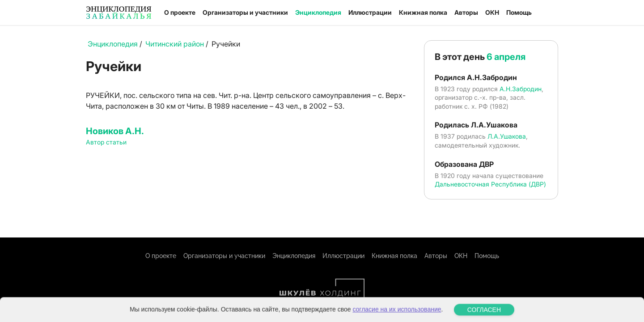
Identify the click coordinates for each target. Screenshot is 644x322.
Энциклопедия (318, 12)
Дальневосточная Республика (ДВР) (490, 184)
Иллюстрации (370, 12)
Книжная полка (423, 12)
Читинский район (175, 44)
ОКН (492, 12)
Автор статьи (106, 142)
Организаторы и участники (245, 12)
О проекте (180, 12)
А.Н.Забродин (521, 89)
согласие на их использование (397, 318)
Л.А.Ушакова (507, 136)
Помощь (519, 12)
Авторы (466, 12)
